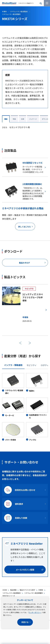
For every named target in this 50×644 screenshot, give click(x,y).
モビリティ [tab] (32, 365)
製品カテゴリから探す (27, 590)
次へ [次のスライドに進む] (30, 343)
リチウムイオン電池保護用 (33, 593)
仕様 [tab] (23, 119)
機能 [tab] (6, 119)
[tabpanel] (25, 407)
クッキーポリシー (35, 612)
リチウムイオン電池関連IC (12, 593)
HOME (5, 590)
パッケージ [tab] (33, 119)
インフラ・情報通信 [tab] (13, 365)
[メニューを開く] (47, 3)
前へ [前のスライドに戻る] (20, 343)
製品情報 (13, 590)
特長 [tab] (14, 119)
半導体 (41, 590)
